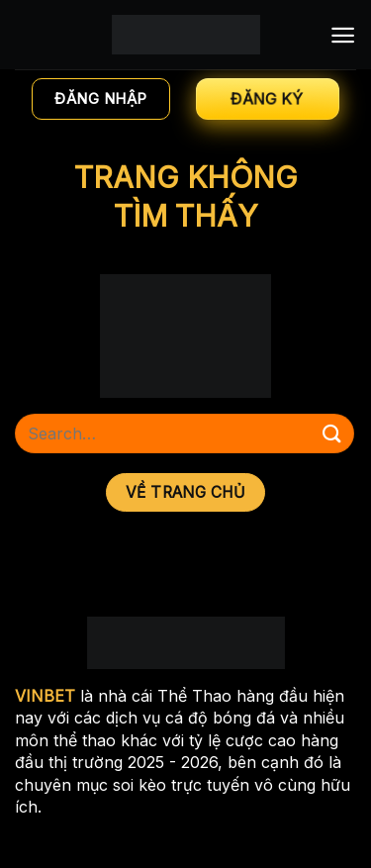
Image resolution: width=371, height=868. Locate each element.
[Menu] (343, 35)
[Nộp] (332, 433)
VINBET (45, 696)
